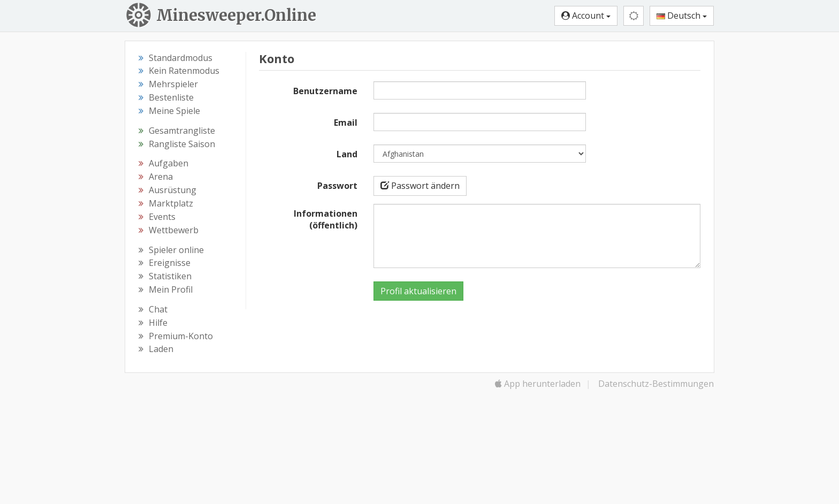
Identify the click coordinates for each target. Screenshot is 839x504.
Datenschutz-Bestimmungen (656, 384)
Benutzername (325, 91)
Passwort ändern (420, 186)
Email (346, 123)
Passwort (337, 186)
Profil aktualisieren (418, 291)
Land (347, 154)
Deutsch (682, 16)
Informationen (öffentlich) (326, 220)
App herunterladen (538, 384)
